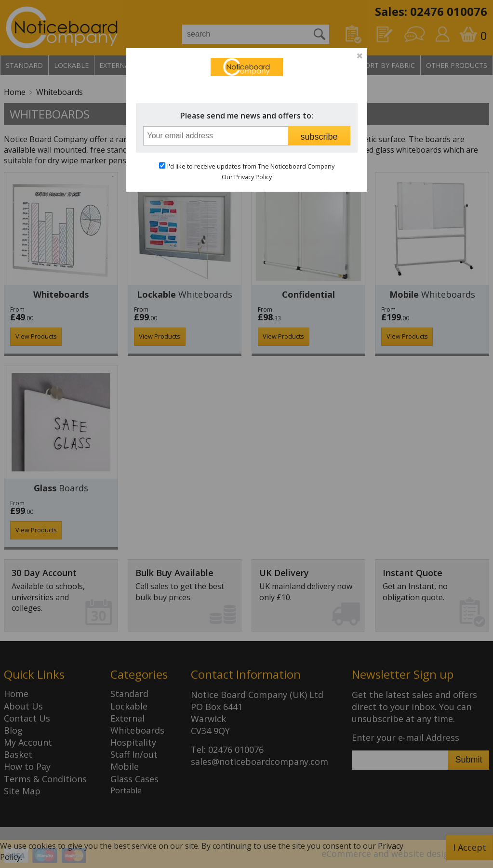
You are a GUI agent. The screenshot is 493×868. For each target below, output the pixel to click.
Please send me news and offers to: (247, 116)
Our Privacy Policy (247, 177)
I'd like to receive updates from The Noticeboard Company (251, 166)
